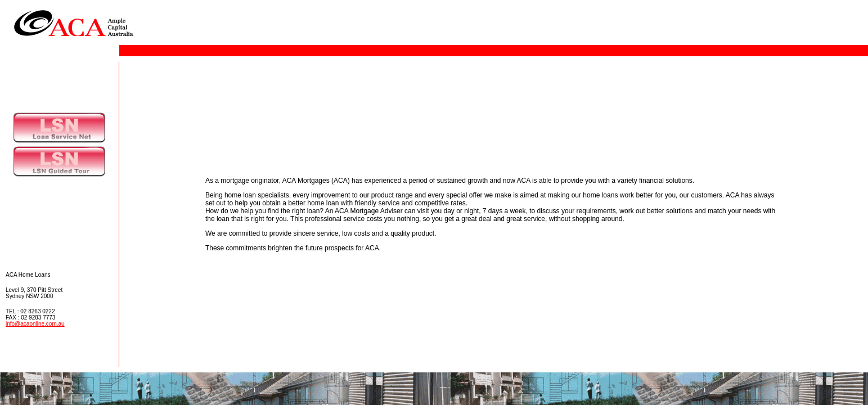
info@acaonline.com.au (35, 324)
